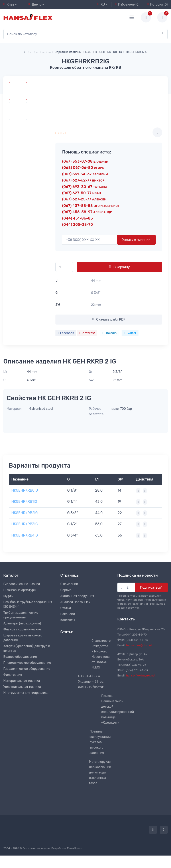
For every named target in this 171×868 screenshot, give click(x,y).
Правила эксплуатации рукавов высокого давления (100, 742)
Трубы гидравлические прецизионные (21, 615)
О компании (69, 584)
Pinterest (87, 333)
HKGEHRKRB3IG (25, 524)
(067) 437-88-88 (90, 206)
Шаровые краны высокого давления (23, 638)
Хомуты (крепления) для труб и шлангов (27, 648)
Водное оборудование (20, 657)
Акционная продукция (77, 596)
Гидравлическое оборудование (27, 669)
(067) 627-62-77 (83, 180)
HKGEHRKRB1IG (24, 502)
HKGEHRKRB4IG (25, 535)
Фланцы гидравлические (22, 629)
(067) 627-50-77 (81, 193)
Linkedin (109, 333)
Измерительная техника (22, 681)
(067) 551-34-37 (85, 174)
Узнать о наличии (136, 240)
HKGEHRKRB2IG (24, 513)
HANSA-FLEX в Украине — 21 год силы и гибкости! (91, 682)
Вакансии (68, 614)
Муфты (8, 596)
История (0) (158, 4)
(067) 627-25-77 (84, 199)
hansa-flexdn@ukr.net (141, 675)
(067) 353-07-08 (85, 161)
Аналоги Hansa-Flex (75, 602)
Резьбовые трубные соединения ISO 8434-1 (28, 604)
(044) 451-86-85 (77, 218)
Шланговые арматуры (20, 590)
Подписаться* (151, 587)
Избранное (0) (127, 4)
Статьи (66, 608)
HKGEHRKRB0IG (25, 490)
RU (101, 4)
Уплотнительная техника (22, 687)
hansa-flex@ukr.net (139, 645)
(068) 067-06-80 (83, 168)
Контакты (68, 620)
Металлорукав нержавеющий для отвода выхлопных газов (100, 772)
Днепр (35, 4)
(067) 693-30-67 (85, 187)
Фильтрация (13, 675)
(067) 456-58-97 (87, 212)
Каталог (11, 575)
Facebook (66, 333)
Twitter (130, 333)
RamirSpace (74, 848)
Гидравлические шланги (22, 584)
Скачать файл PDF (109, 319)
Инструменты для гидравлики (26, 693)
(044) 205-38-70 (77, 224)
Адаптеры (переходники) (22, 623)
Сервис (66, 590)
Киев (9, 4)
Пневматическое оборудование (27, 663)
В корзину (119, 267)
